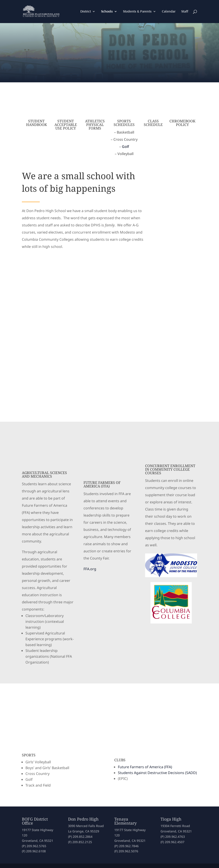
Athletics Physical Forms (95, 125)
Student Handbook (36, 123)
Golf (125, 147)
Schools (107, 12)
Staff (185, 12)
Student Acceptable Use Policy (66, 125)
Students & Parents (137, 12)
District (86, 12)
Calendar (169, 12)
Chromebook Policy (182, 123)
